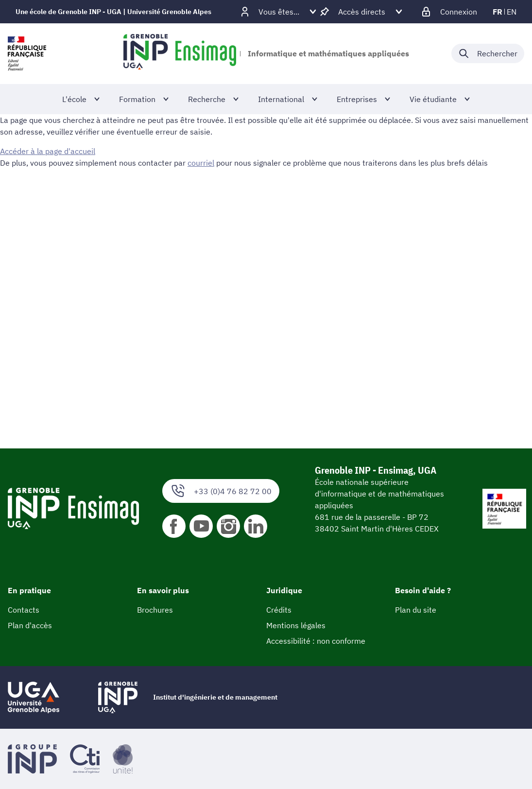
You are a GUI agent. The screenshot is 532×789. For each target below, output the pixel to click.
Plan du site (416, 610)
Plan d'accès (30, 625)
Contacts (24, 610)
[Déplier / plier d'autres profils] (279, 12)
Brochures (155, 610)
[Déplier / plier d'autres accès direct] (362, 12)
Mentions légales (296, 625)
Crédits (279, 610)
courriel (201, 163)
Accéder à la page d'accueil (48, 151)
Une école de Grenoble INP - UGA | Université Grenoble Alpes (113, 12)
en (512, 12)
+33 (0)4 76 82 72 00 (221, 491)
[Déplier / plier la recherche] (488, 53)
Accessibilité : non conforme (316, 641)
